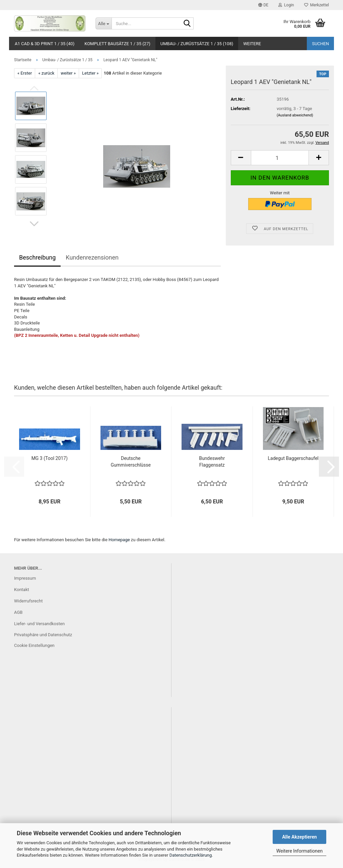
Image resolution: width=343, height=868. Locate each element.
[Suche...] (104, 23)
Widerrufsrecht (28, 601)
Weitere (252, 44)
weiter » (68, 73)
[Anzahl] (280, 158)
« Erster (25, 73)
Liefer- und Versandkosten (39, 624)
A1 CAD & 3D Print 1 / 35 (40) (45, 44)
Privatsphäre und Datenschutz (43, 635)
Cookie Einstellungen (34, 645)
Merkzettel (317, 5)
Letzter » (90, 73)
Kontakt (22, 590)
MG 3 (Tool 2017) (50, 458)
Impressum (25, 578)
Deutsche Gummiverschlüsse (131, 462)
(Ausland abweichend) (295, 115)
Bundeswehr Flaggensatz (212, 462)
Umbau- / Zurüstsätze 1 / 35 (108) (197, 44)
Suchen (320, 44)
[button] (263, 5)
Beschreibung (37, 257)
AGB (18, 612)
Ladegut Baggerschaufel (293, 458)
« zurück (46, 73)
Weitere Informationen (299, 851)
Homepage (119, 540)
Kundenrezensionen (92, 257)
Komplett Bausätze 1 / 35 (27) (117, 44)
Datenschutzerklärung (191, 855)
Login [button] (286, 5)
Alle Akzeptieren (299, 837)
